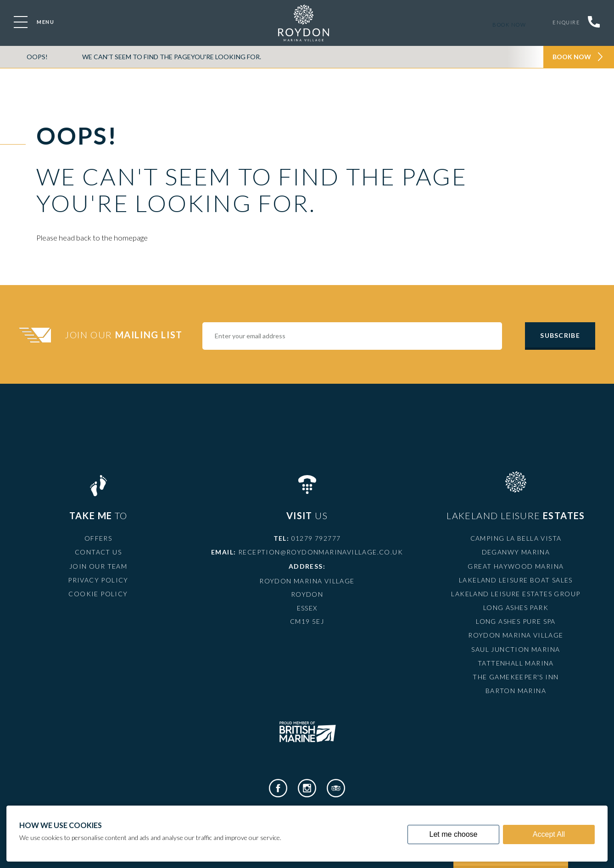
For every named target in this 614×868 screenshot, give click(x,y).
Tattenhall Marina (516, 663)
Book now (507, 25)
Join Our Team (98, 566)
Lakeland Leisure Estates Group (516, 594)
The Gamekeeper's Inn (516, 677)
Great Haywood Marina (516, 566)
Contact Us (98, 552)
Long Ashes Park (516, 608)
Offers (98, 538)
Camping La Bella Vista (516, 538)
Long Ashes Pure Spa (516, 621)
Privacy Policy (98, 580)
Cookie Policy (98, 594)
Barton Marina (516, 691)
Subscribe (560, 335)
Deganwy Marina (516, 552)
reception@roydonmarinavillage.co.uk (321, 552)
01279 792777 (316, 538)
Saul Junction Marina (516, 649)
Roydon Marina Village (516, 635)
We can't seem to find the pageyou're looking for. (172, 57)
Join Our (125, 335)
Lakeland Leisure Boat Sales (516, 580)
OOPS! (37, 57)
